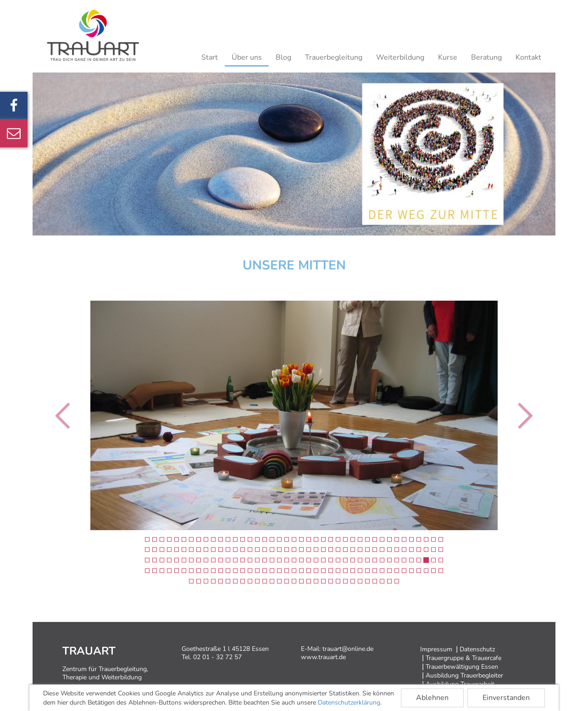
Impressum (436, 649)
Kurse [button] (448, 57)
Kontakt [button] (528, 57)
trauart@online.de (348, 649)
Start (210, 57)
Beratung (486, 57)
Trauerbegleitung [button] (334, 57)
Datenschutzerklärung (349, 703)
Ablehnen (432, 698)
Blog (283, 57)
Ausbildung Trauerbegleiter (464, 675)
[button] (65, 415)
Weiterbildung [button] (400, 57)
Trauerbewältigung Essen (462, 667)
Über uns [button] (247, 57)
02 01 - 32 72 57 (217, 657)
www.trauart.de (323, 657)
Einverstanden (506, 698)
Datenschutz (477, 649)
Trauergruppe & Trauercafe (463, 658)
